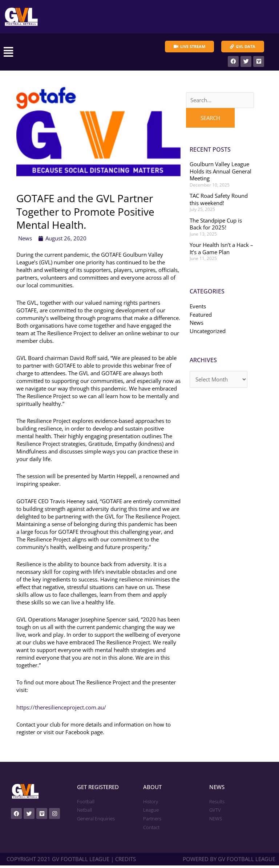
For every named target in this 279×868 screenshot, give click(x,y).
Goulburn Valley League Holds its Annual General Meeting (221, 174)
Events (198, 309)
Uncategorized (208, 333)
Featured (201, 317)
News (25, 241)
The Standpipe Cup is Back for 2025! (216, 227)
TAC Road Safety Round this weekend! (219, 202)
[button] (64, 53)
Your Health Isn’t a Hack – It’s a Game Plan (221, 251)
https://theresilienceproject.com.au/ (61, 709)
